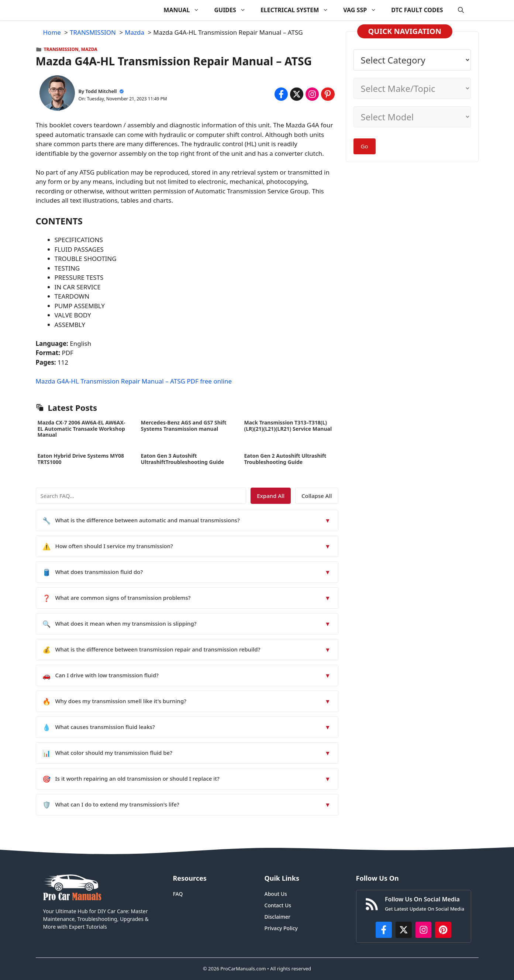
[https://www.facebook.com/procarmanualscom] (384, 930)
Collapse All (317, 496)
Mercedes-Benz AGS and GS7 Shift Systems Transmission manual (184, 426)
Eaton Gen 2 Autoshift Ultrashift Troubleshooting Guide (285, 459)
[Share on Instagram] (312, 94)
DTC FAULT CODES (417, 10)
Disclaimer (277, 917)
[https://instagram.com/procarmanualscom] (424, 930)
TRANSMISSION (61, 49)
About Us (276, 894)
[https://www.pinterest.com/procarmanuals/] (443, 930)
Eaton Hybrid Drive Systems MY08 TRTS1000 (81, 459)
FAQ (178, 894)
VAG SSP (363, 10)
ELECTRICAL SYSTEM (298, 10)
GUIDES (233, 10)
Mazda (89, 49)
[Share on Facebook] (281, 94)
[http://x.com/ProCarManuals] (404, 930)
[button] (461, 10)
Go (365, 146)
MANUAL (185, 10)
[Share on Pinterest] (328, 94)
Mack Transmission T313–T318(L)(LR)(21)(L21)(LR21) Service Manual (288, 426)
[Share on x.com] (297, 94)
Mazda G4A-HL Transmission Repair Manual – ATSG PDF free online (134, 381)
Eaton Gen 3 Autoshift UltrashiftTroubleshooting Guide (183, 459)
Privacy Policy (281, 928)
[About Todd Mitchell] (57, 94)
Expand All (271, 496)
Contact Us (278, 905)
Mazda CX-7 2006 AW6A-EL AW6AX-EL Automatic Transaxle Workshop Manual (82, 429)
